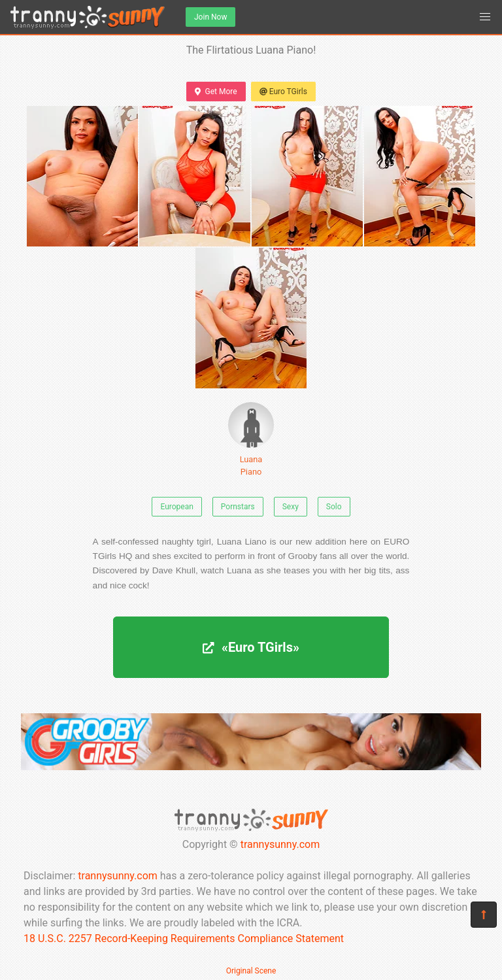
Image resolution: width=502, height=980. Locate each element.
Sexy (291, 507)
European (176, 507)
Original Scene (251, 971)
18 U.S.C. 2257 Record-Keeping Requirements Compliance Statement (184, 938)
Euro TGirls (283, 92)
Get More (216, 92)
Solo (334, 507)
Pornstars (238, 507)
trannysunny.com (280, 844)
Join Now (210, 17)
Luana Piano (251, 439)
